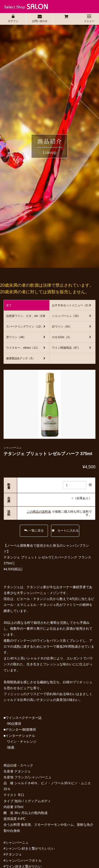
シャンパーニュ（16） (66, 316)
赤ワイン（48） (16, 337)
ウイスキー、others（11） (23, 348)
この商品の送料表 (39, 512)
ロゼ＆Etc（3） (62, 337)
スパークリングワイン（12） (25, 327)
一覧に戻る (34, 530)
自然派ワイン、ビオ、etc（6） (26, 316)
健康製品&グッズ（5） (21, 358)
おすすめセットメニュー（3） (71, 305)
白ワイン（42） (62, 327)
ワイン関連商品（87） (66, 348)
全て (9, 305)
